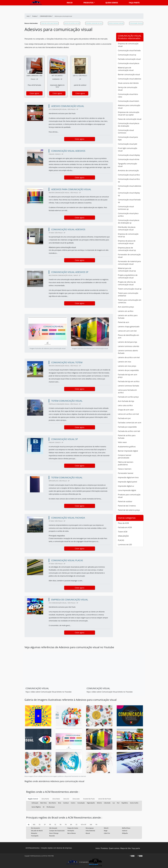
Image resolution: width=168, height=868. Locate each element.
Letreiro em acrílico (126, 311)
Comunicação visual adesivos (130, 79)
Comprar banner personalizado (125, 456)
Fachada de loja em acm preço (128, 376)
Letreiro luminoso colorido (116, 23)
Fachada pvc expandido (127, 427)
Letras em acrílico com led (128, 414)
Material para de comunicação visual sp (127, 270)
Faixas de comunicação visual (130, 119)
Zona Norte (45, 799)
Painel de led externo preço (129, 510)
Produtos (88, 3)
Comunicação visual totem (128, 101)
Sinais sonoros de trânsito (128, 83)
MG (34, 824)
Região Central (33, 799)
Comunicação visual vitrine (129, 159)
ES (40, 824)
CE (76, 824)
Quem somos (112, 3)
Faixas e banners (125, 469)
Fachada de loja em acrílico (129, 381)
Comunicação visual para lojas (128, 138)
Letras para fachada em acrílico (127, 391)
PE (66, 824)
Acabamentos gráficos (127, 447)
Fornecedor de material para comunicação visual (129, 263)
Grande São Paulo (89, 799)
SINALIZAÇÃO (123, 536)
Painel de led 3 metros (127, 506)
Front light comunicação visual (128, 150)
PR (50, 824)
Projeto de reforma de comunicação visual (127, 283)
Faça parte (134, 3)
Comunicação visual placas (129, 63)
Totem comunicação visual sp (130, 289)
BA (71, 824)
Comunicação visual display (129, 155)
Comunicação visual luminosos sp (126, 208)
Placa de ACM (123, 523)
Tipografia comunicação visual (127, 165)
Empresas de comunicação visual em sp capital (129, 113)
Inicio (70, 3)
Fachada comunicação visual (129, 59)
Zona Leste (76, 799)
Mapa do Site (126, 848)
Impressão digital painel (127, 482)
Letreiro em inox (125, 362)
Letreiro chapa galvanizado (129, 327)
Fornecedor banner (126, 473)
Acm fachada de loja (126, 401)
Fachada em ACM (125, 527)
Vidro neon (122, 442)
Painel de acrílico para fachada (50, 23)
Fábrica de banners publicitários (126, 463)
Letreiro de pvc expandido (128, 370)
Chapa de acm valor (126, 410)
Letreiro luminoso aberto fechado (128, 352)
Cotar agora (34, 93)
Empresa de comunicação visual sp (128, 235)
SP (45, 824)
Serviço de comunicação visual (128, 89)
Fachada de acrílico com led (129, 431)
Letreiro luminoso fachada (128, 386)
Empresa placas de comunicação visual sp (127, 249)
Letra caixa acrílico (125, 405)
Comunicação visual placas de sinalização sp (129, 222)
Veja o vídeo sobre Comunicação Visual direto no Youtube (48, 692)
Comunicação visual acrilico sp (129, 180)
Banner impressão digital (128, 451)
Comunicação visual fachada (129, 50)
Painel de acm (124, 322)
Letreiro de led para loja (127, 342)
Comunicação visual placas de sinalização (129, 125)
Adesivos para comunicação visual (129, 107)
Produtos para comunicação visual (129, 496)
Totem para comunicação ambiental (128, 294)
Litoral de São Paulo (105, 799)
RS (61, 824)
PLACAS (121, 540)
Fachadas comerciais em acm (94, 23)
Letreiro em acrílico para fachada (128, 317)
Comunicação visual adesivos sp (130, 187)
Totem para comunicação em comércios (130, 301)
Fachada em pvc (124, 418)
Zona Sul (66, 799)
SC (55, 824)
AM (91, 824)
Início (98, 848)
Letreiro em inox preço (127, 366)
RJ (29, 824)
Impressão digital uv (126, 486)
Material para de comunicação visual (126, 69)
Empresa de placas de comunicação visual (127, 242)
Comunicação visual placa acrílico (128, 215)
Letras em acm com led (127, 331)
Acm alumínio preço (126, 307)
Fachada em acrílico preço (128, 397)
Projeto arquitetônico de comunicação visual (128, 276)
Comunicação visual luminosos (126, 132)
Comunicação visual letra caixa (128, 95)
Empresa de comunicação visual (128, 45)
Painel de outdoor (125, 501)
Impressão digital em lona (128, 477)
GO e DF (84, 824)
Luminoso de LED (125, 545)
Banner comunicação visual (129, 74)
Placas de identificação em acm (128, 336)
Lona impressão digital (127, 490)
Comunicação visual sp (136, 23)
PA (96, 824)
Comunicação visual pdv (128, 144)
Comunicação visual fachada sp (129, 201)
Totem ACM (123, 532)
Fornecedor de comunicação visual (129, 256)
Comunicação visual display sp (129, 194)
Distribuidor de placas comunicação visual (127, 228)
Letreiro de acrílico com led (72, 23)
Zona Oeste (56, 799)
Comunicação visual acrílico (129, 175)
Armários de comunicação (128, 171)
